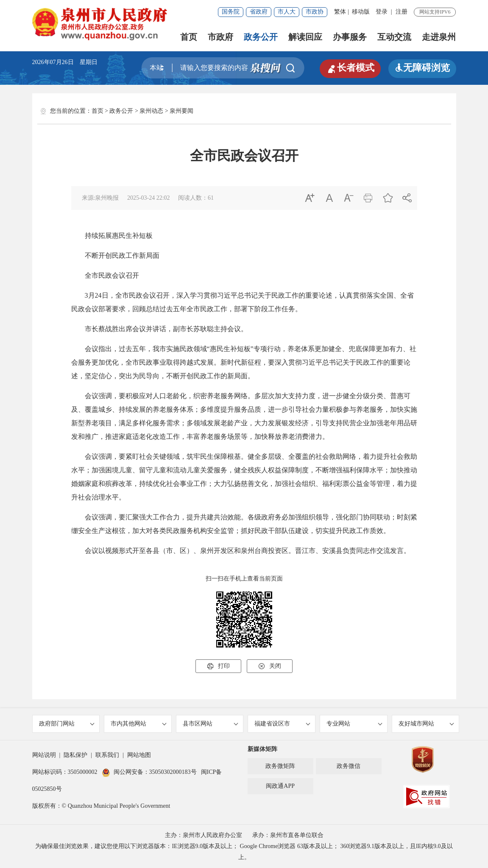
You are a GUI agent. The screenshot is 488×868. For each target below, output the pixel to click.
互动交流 (394, 37)
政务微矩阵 (280, 766)
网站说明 (44, 755)
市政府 (220, 37)
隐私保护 (75, 755)
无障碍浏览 (422, 68)
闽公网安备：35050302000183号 (149, 772)
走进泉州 (439, 37)
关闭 (270, 666)
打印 (218, 666)
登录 (382, 12)
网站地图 (139, 755)
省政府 (259, 12)
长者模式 (350, 68)
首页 (189, 37)
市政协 (315, 12)
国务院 (231, 12)
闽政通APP (280, 786)
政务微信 (349, 766)
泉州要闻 (181, 111)
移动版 (361, 12)
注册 (402, 12)
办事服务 (350, 37)
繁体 (340, 12)
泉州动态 (151, 111)
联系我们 (107, 755)
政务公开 (261, 37)
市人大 (287, 12)
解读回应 (305, 37)
